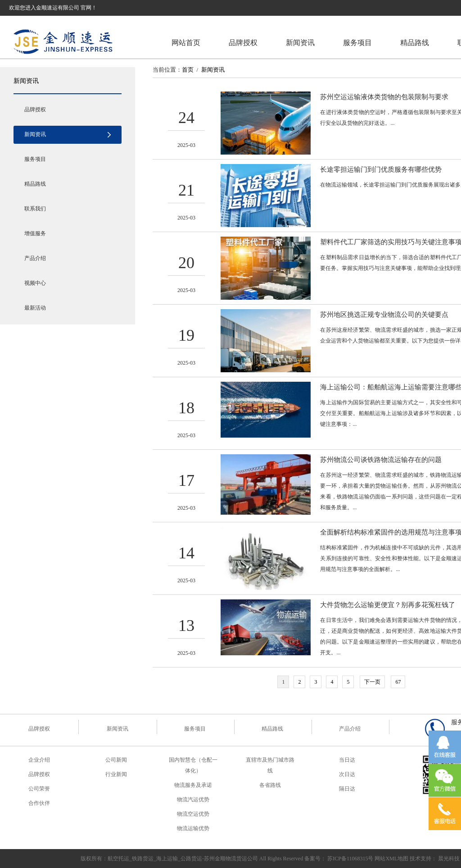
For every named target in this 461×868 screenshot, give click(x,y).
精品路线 (415, 43)
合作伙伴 (39, 803)
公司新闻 (116, 760)
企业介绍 (39, 760)
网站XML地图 (391, 859)
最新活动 (35, 308)
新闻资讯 (300, 43)
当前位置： (167, 70)
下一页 (372, 682)
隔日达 (347, 789)
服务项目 (357, 43)
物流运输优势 (193, 828)
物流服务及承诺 (193, 785)
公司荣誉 (39, 789)
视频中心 (35, 283)
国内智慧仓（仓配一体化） (193, 765)
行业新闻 (116, 774)
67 (398, 682)
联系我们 (35, 209)
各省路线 (270, 785)
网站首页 (186, 43)
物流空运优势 (193, 814)
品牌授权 (243, 43)
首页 (188, 70)
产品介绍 (35, 258)
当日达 (347, 760)
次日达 (347, 774)
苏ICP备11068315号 (350, 859)
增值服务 (35, 233)
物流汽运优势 (193, 799)
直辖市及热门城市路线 (270, 765)
